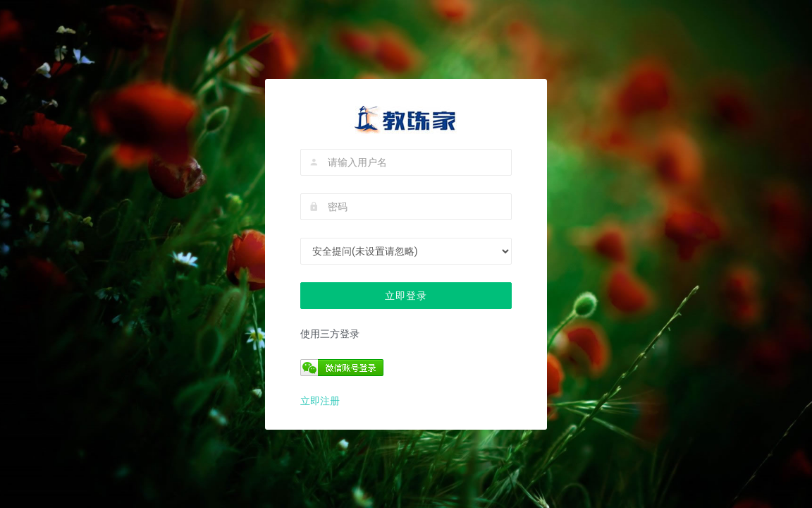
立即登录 (406, 296)
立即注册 (320, 401)
